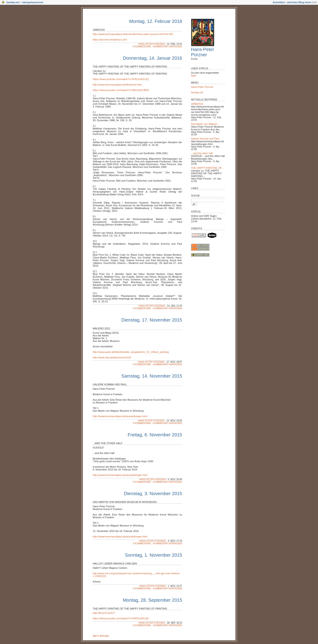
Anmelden (279, 2)
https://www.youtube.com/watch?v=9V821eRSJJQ (121, 79)
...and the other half (108, 443)
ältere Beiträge (101, 636)
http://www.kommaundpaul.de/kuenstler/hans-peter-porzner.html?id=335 (133, 34)
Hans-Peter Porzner (152, 44)
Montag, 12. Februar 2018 (156, 21)
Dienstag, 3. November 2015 (153, 494)
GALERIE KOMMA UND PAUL (110, 384)
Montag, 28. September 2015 (152, 600)
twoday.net (13, 2)
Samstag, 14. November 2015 (152, 376)
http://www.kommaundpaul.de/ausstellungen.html (120, 416)
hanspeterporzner (33, 2)
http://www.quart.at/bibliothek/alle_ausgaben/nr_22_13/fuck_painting (131, 352)
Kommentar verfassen (167, 47)
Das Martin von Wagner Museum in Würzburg (125, 502)
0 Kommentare (142, 47)
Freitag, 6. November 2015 (155, 435)
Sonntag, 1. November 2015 (153, 555)
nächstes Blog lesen (299, 2)
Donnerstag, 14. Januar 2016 (152, 58)
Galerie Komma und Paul (205, 139)
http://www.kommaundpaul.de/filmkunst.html (117, 85)
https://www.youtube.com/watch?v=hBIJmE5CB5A (121, 90)
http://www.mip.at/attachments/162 (112, 357)
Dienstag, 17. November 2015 (152, 320)
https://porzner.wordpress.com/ (110, 40)
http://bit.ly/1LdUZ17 (104, 613)
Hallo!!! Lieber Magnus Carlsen (115, 563)
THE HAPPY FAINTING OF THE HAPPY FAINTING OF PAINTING (130, 67)
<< (314, 2)
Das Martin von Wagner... (205, 124)
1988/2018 (99, 30)
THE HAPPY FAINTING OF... (207, 168)
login (194, 75)
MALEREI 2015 (102, 328)
